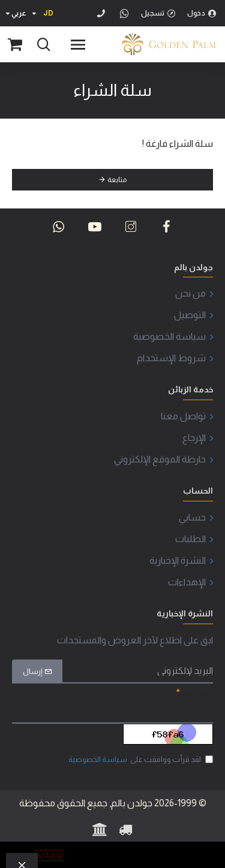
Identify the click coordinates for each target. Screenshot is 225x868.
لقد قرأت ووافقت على (140, 760)
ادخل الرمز (197, 693)
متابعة (117, 180)
